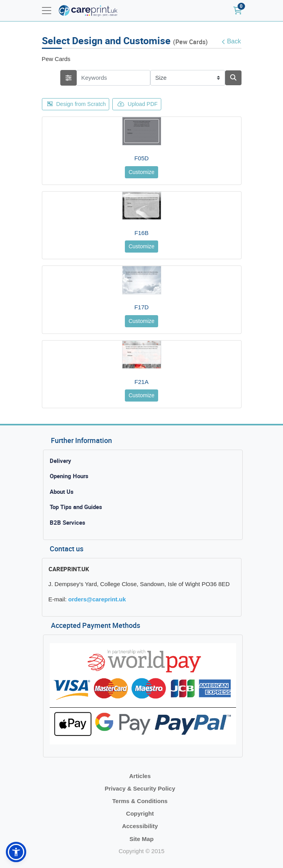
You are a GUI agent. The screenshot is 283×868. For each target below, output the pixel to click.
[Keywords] (113, 78)
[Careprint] (88, 11)
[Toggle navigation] (47, 11)
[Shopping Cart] (238, 11)
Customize (141, 172)
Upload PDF (137, 104)
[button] (16, 852)
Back (231, 41)
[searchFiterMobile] (68, 78)
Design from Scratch (77, 104)
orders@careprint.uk (97, 599)
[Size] (188, 78)
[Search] (233, 78)
